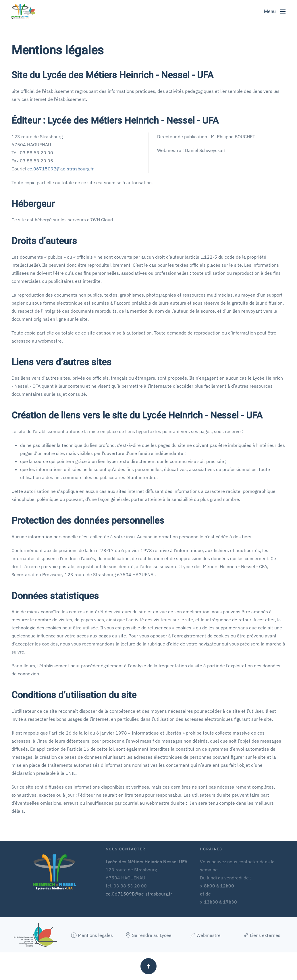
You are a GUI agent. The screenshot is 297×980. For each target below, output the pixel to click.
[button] (275, 11)
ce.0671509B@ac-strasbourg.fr (60, 169)
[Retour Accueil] (24, 11)
